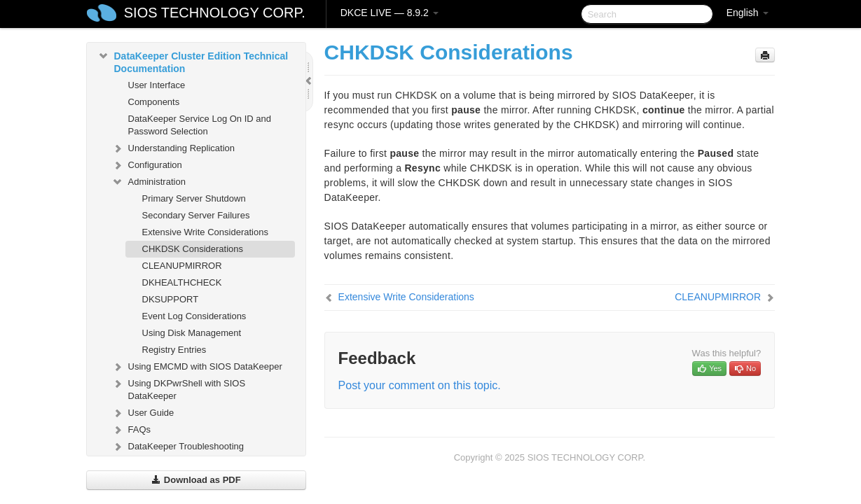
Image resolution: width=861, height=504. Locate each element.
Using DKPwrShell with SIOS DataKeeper (179, 388)
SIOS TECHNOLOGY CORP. (215, 13)
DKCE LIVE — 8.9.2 (390, 13)
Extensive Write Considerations (205, 232)
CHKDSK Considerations (193, 249)
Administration (149, 182)
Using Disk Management (192, 333)
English (748, 13)
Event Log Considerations (194, 316)
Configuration (147, 165)
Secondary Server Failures (196, 215)
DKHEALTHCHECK (182, 282)
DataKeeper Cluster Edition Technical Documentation (193, 61)
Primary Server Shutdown (194, 198)
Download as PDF (196, 480)
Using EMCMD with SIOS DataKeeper (197, 367)
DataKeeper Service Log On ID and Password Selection (200, 125)
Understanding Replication (173, 148)
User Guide (143, 413)
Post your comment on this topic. (420, 385)
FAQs (131, 430)
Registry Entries (174, 350)
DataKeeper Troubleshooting (178, 447)
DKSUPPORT (171, 299)
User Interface (157, 85)
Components (154, 102)
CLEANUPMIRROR (182, 266)
